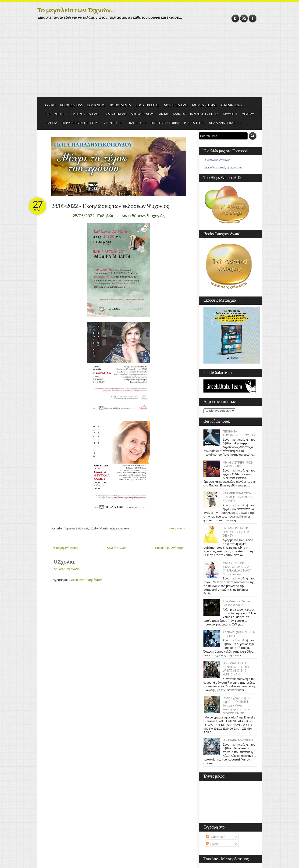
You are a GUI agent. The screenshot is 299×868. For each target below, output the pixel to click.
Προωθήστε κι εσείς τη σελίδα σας (223, 168)
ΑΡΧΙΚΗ (50, 105)
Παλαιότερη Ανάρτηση (170, 548)
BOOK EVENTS (120, 105)
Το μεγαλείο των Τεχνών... (76, 10)
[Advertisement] (149, 62)
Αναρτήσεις (216, 837)
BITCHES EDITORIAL (165, 123)
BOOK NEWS (96, 105)
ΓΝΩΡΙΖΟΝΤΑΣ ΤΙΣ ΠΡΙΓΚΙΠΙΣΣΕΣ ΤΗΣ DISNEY (236, 532)
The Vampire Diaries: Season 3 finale (237, 603)
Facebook (253, 18)
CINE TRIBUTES (55, 114)
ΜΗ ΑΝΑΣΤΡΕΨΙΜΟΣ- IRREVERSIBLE (238, 464)
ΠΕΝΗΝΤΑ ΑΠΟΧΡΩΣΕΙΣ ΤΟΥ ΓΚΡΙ (239, 433)
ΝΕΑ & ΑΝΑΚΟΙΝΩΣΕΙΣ (225, 123)
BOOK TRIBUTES (147, 105)
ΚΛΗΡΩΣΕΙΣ (138, 123)
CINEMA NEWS (232, 105)
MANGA (179, 114)
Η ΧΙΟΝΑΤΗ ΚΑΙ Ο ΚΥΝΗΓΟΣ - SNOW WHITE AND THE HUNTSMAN (236, 669)
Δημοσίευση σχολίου (68, 569)
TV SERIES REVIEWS (85, 114)
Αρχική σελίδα (116, 548)
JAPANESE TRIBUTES (204, 114)
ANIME (164, 114)
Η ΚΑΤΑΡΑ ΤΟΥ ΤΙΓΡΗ (238, 740)
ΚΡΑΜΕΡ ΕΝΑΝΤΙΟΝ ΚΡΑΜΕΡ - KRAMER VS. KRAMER (239, 497)
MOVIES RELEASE (204, 105)
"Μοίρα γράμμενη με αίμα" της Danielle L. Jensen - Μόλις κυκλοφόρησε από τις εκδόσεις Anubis (237, 705)
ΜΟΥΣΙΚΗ (230, 114)
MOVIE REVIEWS (176, 105)
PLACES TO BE (194, 123)
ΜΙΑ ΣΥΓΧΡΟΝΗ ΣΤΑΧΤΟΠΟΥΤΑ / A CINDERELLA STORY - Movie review (238, 568)
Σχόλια (212, 844)
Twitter (235, 18)
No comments (178, 528)
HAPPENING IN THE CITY (79, 123)
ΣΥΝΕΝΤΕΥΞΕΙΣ (113, 123)
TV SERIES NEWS (115, 114)
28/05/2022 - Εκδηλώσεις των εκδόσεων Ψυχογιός (110, 206)
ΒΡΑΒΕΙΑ (51, 123)
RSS (244, 18)
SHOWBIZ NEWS (143, 114)
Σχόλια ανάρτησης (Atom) (86, 580)
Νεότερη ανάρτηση (65, 548)
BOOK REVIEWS (71, 105)
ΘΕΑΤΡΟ (248, 114)
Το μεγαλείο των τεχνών (217, 160)
